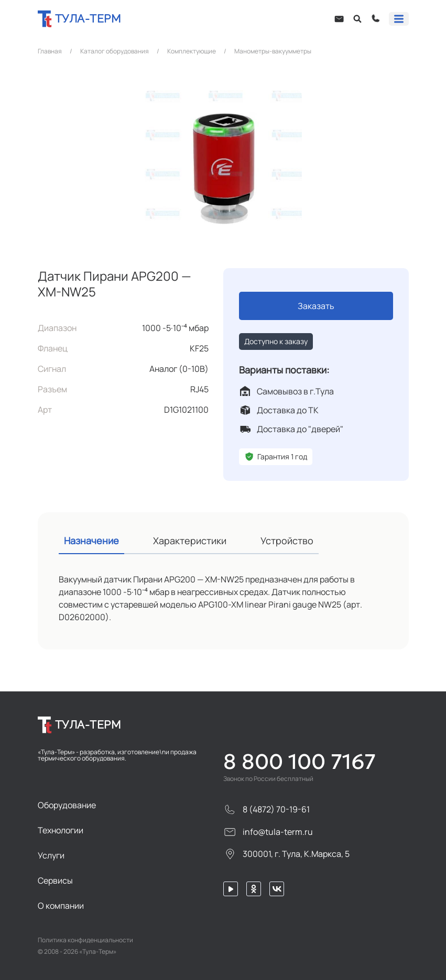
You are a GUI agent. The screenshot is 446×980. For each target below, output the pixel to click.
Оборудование (67, 805)
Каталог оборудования (115, 51)
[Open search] (357, 19)
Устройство (287, 541)
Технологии (61, 830)
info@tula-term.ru (268, 832)
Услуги (51, 855)
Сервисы (55, 880)
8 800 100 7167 (300, 762)
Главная (50, 51)
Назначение (91, 541)
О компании (61, 906)
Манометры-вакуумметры (273, 51)
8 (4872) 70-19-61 (266, 810)
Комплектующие (192, 51)
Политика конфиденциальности (85, 940)
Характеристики (190, 541)
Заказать (316, 306)
